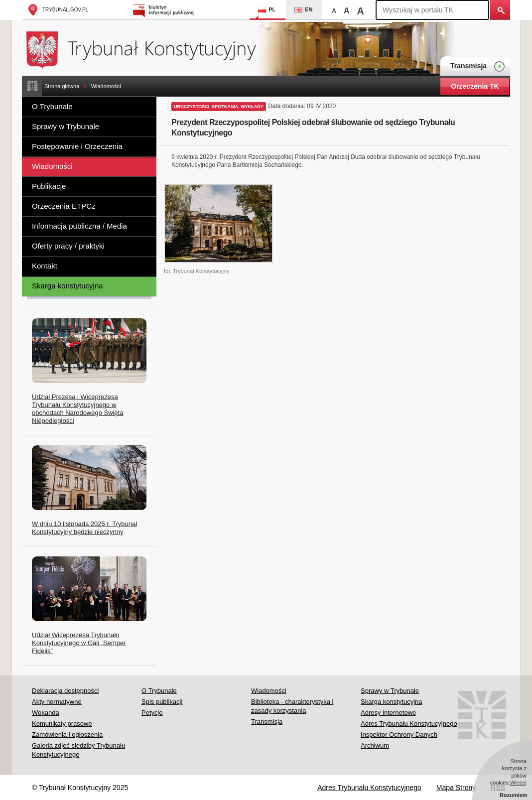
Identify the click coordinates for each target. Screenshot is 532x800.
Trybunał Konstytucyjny (147, 49)
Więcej (518, 783)
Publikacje (49, 186)
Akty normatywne (57, 702)
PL (267, 9)
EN (303, 9)
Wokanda (46, 713)
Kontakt (45, 266)
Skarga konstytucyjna (67, 286)
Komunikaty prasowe (62, 724)
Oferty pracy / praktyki (68, 246)
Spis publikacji (162, 702)
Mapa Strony (456, 788)
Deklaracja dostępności (65, 691)
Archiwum (375, 745)
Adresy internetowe (388, 713)
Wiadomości (106, 86)
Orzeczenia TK (475, 86)
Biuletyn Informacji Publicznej (165, 10)
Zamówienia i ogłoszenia (67, 734)
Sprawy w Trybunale (66, 126)
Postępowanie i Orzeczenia (77, 146)
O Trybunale (52, 106)
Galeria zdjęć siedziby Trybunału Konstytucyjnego (78, 750)
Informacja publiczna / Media (79, 226)
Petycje (152, 713)
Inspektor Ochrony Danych (399, 734)
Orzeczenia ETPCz (64, 206)
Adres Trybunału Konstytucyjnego (409, 724)
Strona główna (62, 86)
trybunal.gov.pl (58, 10)
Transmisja (478, 67)
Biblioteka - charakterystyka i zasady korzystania (292, 706)
